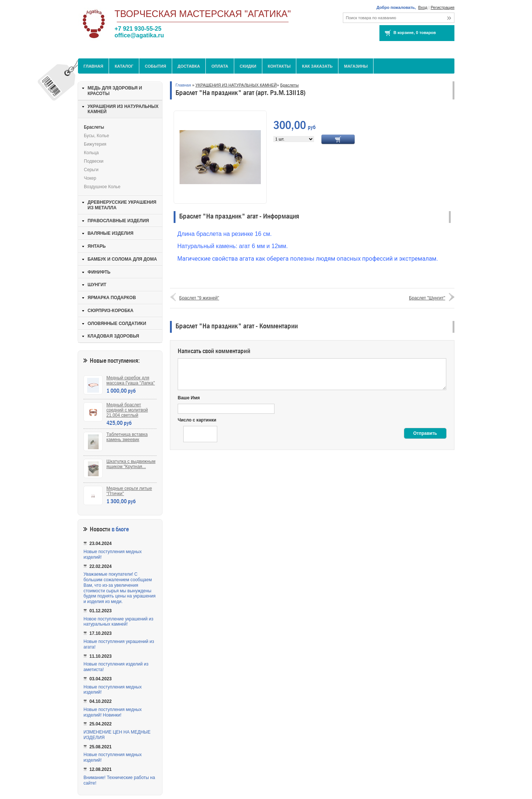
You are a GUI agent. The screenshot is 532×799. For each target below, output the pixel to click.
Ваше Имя (189, 398)
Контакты (279, 66)
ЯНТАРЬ (97, 246)
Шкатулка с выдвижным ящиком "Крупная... (131, 464)
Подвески (94, 161)
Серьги (91, 170)
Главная (93, 66)
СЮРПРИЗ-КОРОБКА (110, 311)
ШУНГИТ (97, 285)
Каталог (124, 66)
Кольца (91, 153)
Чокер (90, 178)
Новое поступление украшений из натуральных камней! (118, 622)
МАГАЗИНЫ (356, 66)
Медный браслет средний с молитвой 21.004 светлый (127, 410)
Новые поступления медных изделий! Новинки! (112, 712)
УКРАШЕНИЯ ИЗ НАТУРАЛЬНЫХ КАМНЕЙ (236, 85)
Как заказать (317, 66)
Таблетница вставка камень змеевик (127, 437)
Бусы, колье (96, 136)
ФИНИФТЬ (99, 272)
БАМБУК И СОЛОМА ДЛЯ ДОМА (122, 259)
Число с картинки (197, 420)
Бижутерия (95, 144)
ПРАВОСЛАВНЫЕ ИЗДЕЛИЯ (118, 221)
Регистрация (443, 7)
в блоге (120, 529)
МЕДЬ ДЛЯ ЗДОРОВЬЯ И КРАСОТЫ (115, 91)
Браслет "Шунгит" (427, 298)
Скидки (248, 66)
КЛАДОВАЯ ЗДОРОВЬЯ (113, 336)
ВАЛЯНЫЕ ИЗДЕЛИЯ (110, 233)
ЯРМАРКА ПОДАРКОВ (112, 298)
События (155, 66)
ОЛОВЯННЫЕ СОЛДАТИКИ (117, 324)
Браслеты (289, 85)
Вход (423, 7)
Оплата (220, 66)
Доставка (189, 66)
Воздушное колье (102, 187)
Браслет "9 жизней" (199, 298)
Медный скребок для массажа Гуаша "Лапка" (131, 380)
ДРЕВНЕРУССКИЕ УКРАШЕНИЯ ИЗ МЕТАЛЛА (122, 205)
